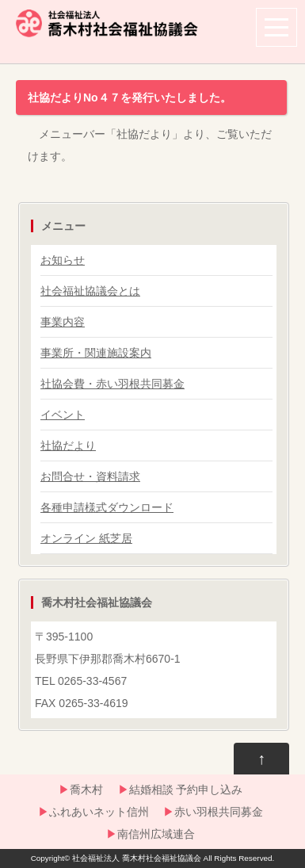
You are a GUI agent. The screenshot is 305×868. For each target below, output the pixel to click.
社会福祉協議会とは (90, 291)
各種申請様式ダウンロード (107, 507)
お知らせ (63, 260)
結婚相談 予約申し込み (186, 790)
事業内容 (63, 322)
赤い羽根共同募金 (219, 812)
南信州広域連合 (156, 834)
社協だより (68, 445)
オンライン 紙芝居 (86, 538)
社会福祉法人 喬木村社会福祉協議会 (137, 858)
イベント (63, 415)
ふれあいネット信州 (99, 812)
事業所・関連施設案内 (96, 353)
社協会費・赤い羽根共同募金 (112, 384)
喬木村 (86, 790)
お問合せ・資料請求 (90, 476)
